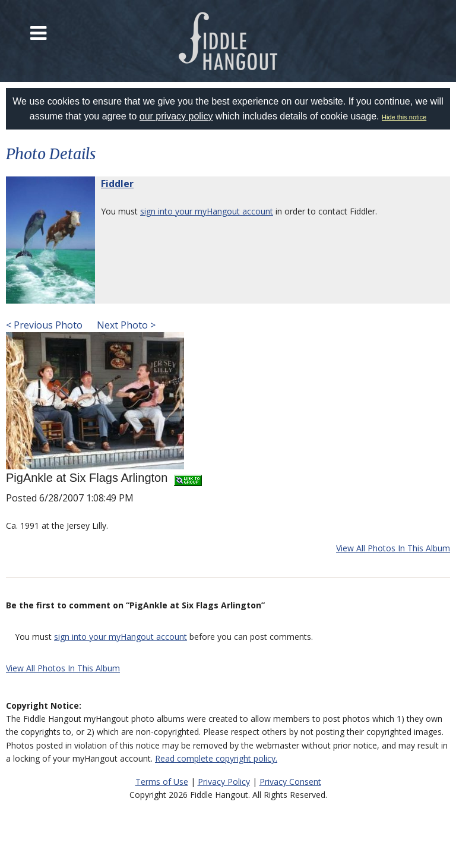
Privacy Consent (290, 782)
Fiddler (117, 184)
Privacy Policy (224, 782)
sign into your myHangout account (207, 211)
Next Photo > (125, 325)
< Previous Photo (44, 325)
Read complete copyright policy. (216, 758)
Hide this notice (404, 117)
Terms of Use (162, 782)
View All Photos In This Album (393, 548)
